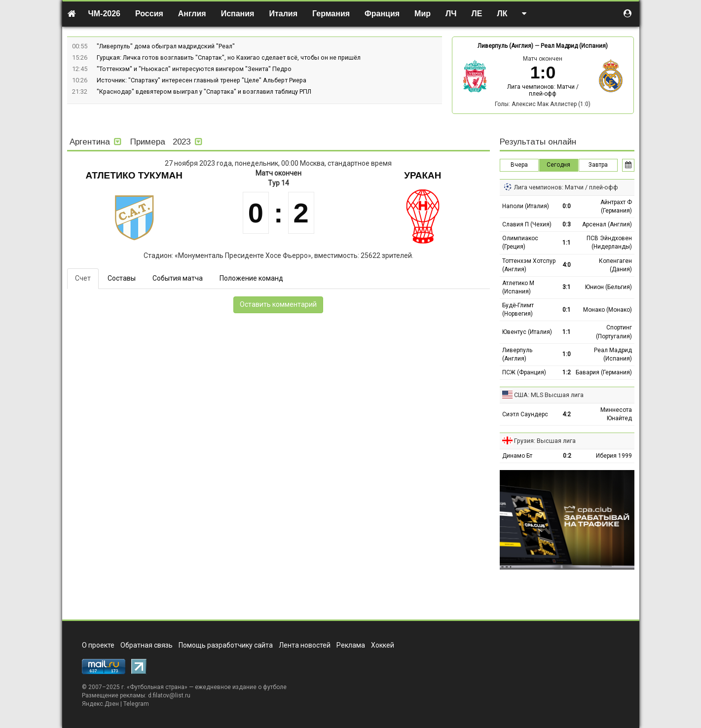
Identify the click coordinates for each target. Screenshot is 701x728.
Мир (423, 14)
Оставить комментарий (278, 304)
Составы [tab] (122, 278)
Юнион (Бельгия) (609, 287)
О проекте (98, 645)
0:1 (567, 310)
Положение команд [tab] (251, 278)
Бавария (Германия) (604, 372)
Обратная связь (147, 645)
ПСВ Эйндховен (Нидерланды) (609, 242)
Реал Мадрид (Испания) (574, 46)
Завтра (598, 165)
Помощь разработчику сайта (226, 645)
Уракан (423, 175)
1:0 (567, 354)
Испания (238, 14)
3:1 (567, 287)
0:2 (567, 456)
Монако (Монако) (608, 310)
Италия (283, 14)
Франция (382, 14)
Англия (192, 14)
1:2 (567, 372)
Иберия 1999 (614, 456)
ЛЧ (451, 14)
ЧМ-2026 (105, 14)
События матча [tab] (178, 278)
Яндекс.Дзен (100, 704)
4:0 (567, 265)
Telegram (136, 704)
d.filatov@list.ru (169, 695)
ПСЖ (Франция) (524, 372)
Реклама (351, 645)
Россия (149, 14)
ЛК (502, 14)
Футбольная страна (157, 687)
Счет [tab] (83, 278)
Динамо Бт (517, 456)
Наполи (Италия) (526, 206)
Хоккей (383, 645)
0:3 (567, 224)
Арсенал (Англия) (607, 224)
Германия (331, 14)
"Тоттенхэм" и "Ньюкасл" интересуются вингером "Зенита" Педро (194, 69)
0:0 (567, 206)
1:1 (567, 243)
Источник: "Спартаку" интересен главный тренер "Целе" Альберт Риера (202, 80)
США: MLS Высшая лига (549, 395)
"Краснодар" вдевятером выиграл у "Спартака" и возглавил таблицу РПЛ (204, 91)
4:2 (567, 414)
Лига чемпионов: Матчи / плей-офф (543, 90)
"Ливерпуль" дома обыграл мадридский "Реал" (166, 46)
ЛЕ (477, 14)
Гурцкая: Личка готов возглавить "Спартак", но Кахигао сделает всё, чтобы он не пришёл (229, 57)
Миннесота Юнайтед (616, 414)
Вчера (519, 165)
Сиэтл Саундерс (525, 414)
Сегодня (558, 165)
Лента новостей (305, 645)
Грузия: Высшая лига (545, 441)
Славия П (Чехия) (527, 224)
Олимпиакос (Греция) (520, 242)
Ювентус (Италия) (527, 332)
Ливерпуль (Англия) (505, 46)
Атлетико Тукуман (134, 175)
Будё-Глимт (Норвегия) (518, 309)
